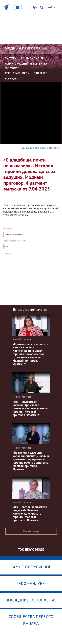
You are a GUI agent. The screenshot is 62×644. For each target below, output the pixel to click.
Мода (7, 247)
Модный (23, 48)
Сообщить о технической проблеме (40, 148)
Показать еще (31, 531)
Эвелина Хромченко (14, 234)
